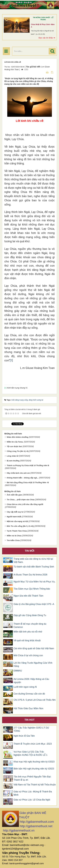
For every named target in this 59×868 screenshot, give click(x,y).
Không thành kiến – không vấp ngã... (23, 478)
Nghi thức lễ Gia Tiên (24, 736)
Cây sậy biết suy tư (15, 512)
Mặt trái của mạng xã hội (17, 521)
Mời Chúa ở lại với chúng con (28, 655)
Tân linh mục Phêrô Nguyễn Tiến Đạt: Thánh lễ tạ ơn (32, 778)
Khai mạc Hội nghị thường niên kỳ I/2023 (34, 762)
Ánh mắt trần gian (14, 495)
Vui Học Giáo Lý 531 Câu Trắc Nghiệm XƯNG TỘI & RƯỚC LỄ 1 (30, 753)
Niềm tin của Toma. (15, 442)
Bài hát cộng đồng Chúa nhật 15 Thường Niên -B (28, 483)
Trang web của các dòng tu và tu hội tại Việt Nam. (33, 560)
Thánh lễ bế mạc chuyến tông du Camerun (30, 625)
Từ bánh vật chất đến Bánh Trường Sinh (34, 567)
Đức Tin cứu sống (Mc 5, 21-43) (20, 526)
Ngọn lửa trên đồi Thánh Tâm (28, 596)
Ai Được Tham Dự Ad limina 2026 (30, 575)
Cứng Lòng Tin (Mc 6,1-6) (18, 451)
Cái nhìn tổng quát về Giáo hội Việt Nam (34, 648)
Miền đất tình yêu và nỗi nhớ (28, 632)
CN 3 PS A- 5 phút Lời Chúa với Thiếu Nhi (35, 700)
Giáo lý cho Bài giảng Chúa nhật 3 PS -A (34, 604)
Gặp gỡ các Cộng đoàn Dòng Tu (30, 615)
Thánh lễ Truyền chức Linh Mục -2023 (33, 744)
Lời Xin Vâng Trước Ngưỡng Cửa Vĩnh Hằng (33, 664)
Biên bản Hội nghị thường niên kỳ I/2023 (34, 769)
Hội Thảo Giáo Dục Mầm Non (28, 708)
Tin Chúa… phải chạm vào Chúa (21, 500)
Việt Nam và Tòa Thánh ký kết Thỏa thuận (35, 785)
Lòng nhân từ (13, 456)
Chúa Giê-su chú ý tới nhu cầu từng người (25, 504)
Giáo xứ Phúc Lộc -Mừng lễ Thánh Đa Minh (33, 793)
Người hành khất (14, 517)
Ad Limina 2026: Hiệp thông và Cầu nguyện (31, 681)
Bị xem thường (13, 461)
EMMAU (18, 671)
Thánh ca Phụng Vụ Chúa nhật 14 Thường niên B (28, 465)
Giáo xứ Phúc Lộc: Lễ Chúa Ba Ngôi (32, 800)
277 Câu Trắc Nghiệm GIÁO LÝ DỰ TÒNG (31, 729)
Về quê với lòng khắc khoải (27, 640)
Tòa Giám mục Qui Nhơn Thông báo (32, 589)
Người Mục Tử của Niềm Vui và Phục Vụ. (35, 582)
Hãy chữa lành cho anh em (18, 473)
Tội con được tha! (14, 446)
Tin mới (30, 551)
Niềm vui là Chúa (14, 536)
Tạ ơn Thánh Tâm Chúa (17, 531)
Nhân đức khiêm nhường (18, 437)
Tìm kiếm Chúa (13, 540)
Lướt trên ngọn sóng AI (25, 687)
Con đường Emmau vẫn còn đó (29, 694)
